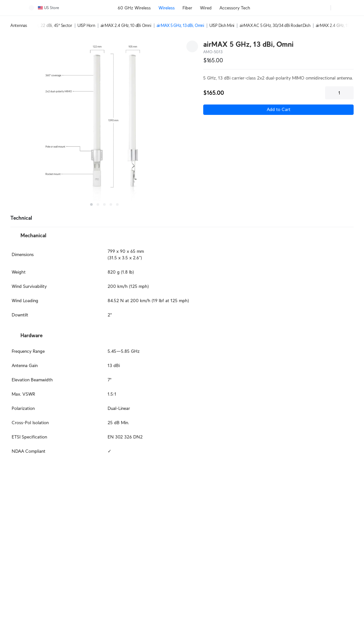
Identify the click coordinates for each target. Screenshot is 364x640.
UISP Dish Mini (222, 25)
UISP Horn (86, 25)
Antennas (19, 25)
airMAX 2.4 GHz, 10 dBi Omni (126, 25)
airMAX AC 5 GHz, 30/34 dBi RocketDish (275, 25)
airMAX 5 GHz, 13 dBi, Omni (180, 25)
